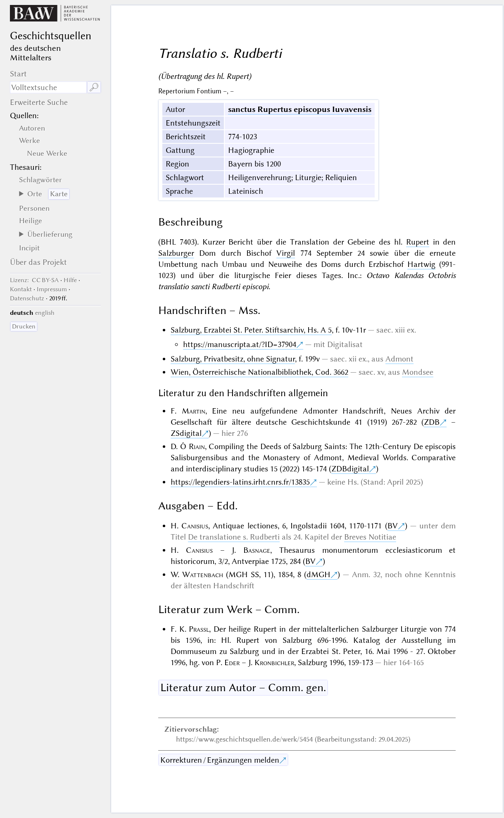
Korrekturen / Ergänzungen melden (220, 760)
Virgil (286, 253)
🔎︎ (94, 87)
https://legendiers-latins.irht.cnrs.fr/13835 (240, 482)
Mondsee (418, 372)
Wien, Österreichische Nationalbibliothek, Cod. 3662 (259, 372)
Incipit (29, 248)
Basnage (257, 550)
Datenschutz (27, 298)
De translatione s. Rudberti (234, 537)
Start (18, 74)
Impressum (52, 289)
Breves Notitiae (370, 537)
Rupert (418, 242)
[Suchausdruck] (48, 87)
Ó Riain (193, 446)
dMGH (319, 574)
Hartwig (421, 264)
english (45, 313)
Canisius (195, 526)
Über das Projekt (38, 262)
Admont (399, 359)
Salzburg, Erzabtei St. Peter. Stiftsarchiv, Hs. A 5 (251, 330)
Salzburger (176, 253)
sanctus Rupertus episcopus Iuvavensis (300, 109)
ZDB (432, 422)
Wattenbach (203, 574)
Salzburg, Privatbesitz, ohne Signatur (233, 359)
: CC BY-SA (34, 280)
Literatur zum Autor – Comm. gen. (243, 687)
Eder (232, 662)
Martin (194, 411)
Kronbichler (274, 662)
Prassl (199, 629)
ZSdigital (186, 433)
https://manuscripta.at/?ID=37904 (240, 344)
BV (393, 526)
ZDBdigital (350, 469)
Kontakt (21, 289)
